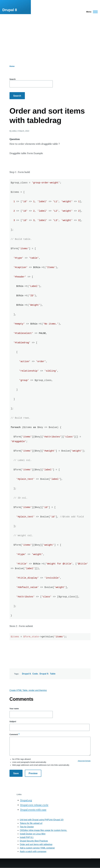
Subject (13, 722)
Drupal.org (26, 800)
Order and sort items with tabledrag (36, 844)
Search (13, 79)
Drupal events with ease (33, 810)
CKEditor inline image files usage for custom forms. (43, 830)
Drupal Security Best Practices (34, 841)
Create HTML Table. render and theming (28, 690)
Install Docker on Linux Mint (33, 834)
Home (12, 66)
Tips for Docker (27, 827)
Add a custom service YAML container (37, 848)
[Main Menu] (91, 12)
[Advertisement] (50, 34)
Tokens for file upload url (31, 823)
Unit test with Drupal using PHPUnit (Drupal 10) (42, 820)
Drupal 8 (10, 10)
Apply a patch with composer (33, 851)
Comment (14, 734)
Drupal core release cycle (34, 805)
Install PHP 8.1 (27, 837)
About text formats (84, 761)
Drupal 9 (44, 674)
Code (35, 674)
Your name (14, 709)
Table (53, 674)
